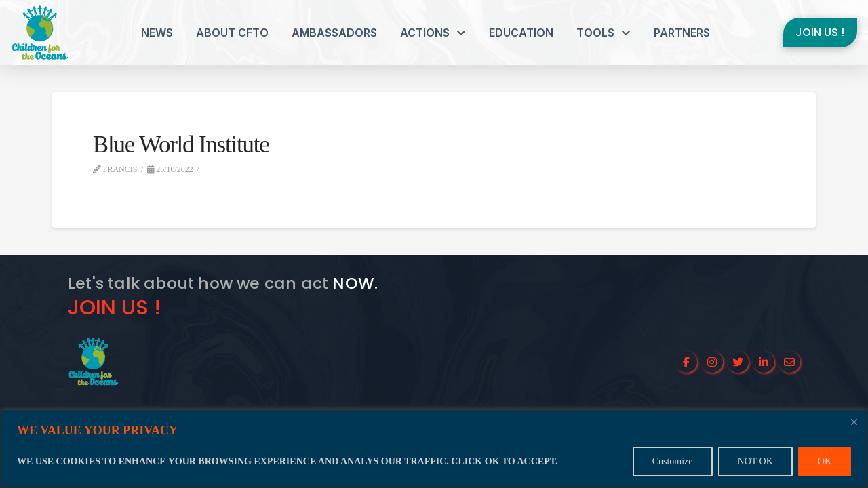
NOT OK (755, 461)
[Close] (854, 422)
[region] (434, 449)
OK (825, 461)
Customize (673, 461)
